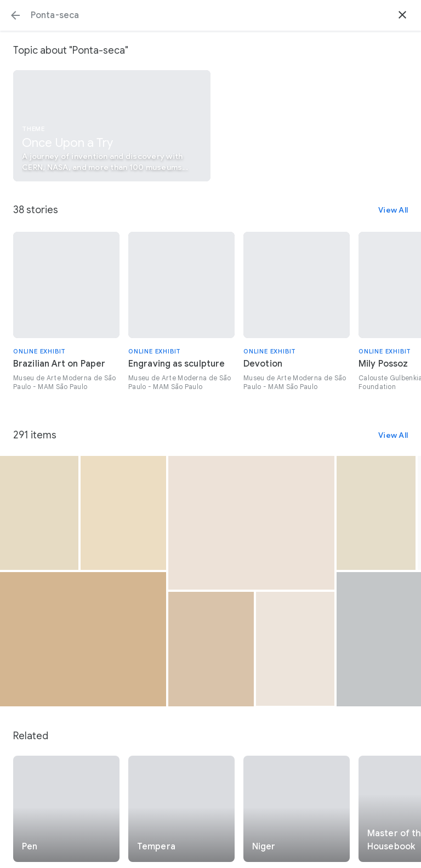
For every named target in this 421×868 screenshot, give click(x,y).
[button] (15, 15)
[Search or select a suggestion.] (210, 15)
